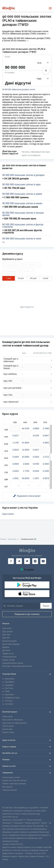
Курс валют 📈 (14, 539)
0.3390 (46, 464)
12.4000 (26, 450)
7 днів (9, 278)
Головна (3, 539)
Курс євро (6, 635)
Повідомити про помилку (27, 614)
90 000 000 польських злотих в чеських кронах (23, 214)
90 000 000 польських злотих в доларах (23, 175)
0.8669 (36, 428)
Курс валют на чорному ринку (14, 723)
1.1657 (36, 478)
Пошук (46, 606)
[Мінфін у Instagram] (35, 561)
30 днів (21, 278)
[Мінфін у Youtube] (43, 561)
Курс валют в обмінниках (13, 720)
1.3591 (16, 478)
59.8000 (26, 478)
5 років (46, 278)
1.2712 (46, 457)
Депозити (6, 650)
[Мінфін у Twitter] (27, 561)
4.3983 (46, 443)
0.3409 (16, 457)
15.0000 (26, 457)
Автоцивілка (7, 787)
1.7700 (26, 471)
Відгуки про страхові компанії (14, 780)
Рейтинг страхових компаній (14, 784)
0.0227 (16, 436)
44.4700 (26, 428)
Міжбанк (6, 647)
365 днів (33, 278)
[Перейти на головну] (8, 8)
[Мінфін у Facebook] (11, 561)
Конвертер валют (9, 657)
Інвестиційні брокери (11, 644)
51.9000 (26, 443)
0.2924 (36, 457)
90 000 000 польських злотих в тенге (22, 239)
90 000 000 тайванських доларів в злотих (19, 90)
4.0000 (26, 464)
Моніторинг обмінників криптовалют (17, 666)
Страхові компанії (10, 790)
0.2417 (36, 450)
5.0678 (46, 478)
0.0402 (16, 471)
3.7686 (46, 428)
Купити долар (8, 726)
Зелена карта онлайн (11, 777)
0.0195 (36, 436)
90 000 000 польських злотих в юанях (22, 203)
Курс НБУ (6, 638)
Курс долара (7, 632)
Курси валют (8, 514)
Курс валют (7, 628)
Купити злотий (8, 732)
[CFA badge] (9, 801)
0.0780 (36, 464)
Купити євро (7, 729)
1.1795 (16, 443)
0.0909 (16, 464)
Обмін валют (8, 717)
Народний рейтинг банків (13, 663)
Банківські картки (9, 641)
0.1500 (46, 471)
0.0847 (46, 436)
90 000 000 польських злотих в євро (21, 185)
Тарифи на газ (8, 654)
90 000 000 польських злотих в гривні (22, 194)
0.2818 (16, 450)
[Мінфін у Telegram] (19, 561)
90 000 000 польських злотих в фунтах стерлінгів (23, 226)
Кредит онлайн (8, 660)
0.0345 (36, 471)
